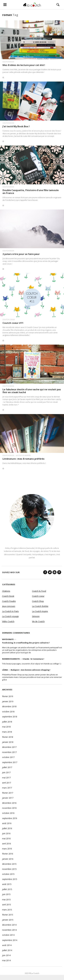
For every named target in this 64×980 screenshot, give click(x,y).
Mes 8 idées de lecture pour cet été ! (24, 65)
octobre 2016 (8, 813)
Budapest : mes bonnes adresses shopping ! (31, 670)
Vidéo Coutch (8, 621)
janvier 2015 (8, 920)
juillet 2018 (7, 722)
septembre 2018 (10, 717)
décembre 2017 (9, 747)
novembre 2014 (9, 930)
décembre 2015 (9, 864)
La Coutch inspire (23, 455)
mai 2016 (6, 838)
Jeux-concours (9, 606)
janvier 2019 (8, 701)
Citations (6, 591)
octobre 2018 (8, 712)
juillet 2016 (7, 828)
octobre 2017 (8, 757)
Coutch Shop (38, 601)
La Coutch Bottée (40, 606)
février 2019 (8, 696)
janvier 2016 (8, 859)
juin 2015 (6, 894)
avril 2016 (7, 844)
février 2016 (8, 854)
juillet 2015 (7, 889)
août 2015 (7, 884)
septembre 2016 (10, 818)
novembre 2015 (9, 869)
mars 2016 (7, 849)
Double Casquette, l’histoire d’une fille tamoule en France (31, 192)
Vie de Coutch (38, 621)
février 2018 (8, 737)
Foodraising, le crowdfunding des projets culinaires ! (26, 643)
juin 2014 (6, 955)
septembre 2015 (10, 879)
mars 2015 (7, 910)
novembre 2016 (9, 808)
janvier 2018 (8, 742)
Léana (5, 670)
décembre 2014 (9, 925)
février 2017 (8, 793)
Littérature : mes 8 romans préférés (24, 459)
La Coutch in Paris (10, 611)
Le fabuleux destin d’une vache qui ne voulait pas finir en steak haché (32, 391)
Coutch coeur (9, 320)
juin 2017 (6, 772)
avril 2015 (7, 905)
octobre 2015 (8, 874)
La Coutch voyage (10, 616)
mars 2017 (7, 788)
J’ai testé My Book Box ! (16, 126)
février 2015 (8, 915)
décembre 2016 (9, 803)
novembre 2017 (9, 752)
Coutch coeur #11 (13, 323)
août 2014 (7, 945)
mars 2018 (7, 732)
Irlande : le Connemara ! (33, 659)
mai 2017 (6, 778)
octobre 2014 (8, 935)
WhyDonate (8, 639)
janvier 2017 (8, 798)
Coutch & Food (39, 591)
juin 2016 (6, 833)
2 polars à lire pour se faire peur (21, 254)
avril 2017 (7, 783)
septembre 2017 (10, 762)
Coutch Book (8, 62)
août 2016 (7, 823)
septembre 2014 (10, 940)
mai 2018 (6, 727)
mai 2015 (6, 900)
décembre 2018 (9, 706)
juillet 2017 (7, 767)
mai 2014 (6, 960)
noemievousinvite (11, 659)
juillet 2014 (7, 950)
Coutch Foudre (9, 601)
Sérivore (36, 616)
